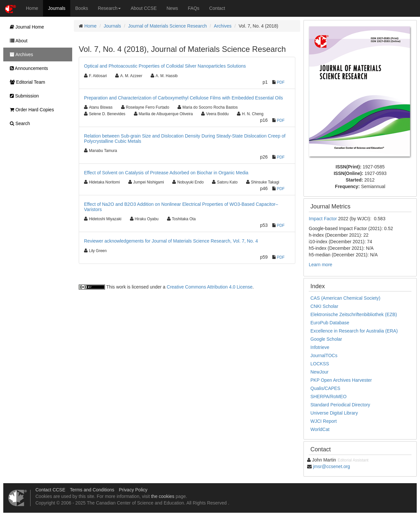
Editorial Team (26, 82)
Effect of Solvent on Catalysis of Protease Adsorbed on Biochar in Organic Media (166, 173)
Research (109, 8)
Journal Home (25, 27)
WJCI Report (324, 421)
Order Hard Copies (30, 110)
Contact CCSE (50, 490)
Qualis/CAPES (325, 388)
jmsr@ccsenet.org (332, 466)
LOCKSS (320, 364)
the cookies (163, 496)
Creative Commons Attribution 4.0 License (210, 287)
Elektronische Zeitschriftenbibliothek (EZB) (354, 314)
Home (32, 8)
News (172, 8)
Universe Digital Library (334, 413)
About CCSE (144, 8)
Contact (217, 8)
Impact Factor (323, 219)
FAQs (194, 8)
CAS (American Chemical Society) (345, 298)
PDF (281, 82)
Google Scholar (326, 339)
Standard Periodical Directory (340, 405)
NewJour (319, 372)
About (17, 41)
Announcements (27, 68)
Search (18, 123)
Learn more (321, 265)
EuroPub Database (330, 323)
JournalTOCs (324, 355)
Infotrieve (320, 347)
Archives (223, 26)
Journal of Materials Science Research (168, 26)
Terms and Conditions (92, 490)
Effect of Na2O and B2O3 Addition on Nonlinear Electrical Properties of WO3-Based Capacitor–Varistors (181, 207)
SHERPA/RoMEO (328, 397)
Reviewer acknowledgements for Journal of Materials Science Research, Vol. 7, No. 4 (171, 241)
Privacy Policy (133, 490)
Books (82, 8)
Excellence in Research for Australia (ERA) (354, 331)
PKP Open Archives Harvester (341, 380)
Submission (23, 96)
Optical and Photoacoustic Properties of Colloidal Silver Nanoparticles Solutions (165, 66)
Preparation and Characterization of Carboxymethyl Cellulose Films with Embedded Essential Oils (183, 98)
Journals (57, 8)
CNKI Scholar (324, 306)
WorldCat (320, 429)
